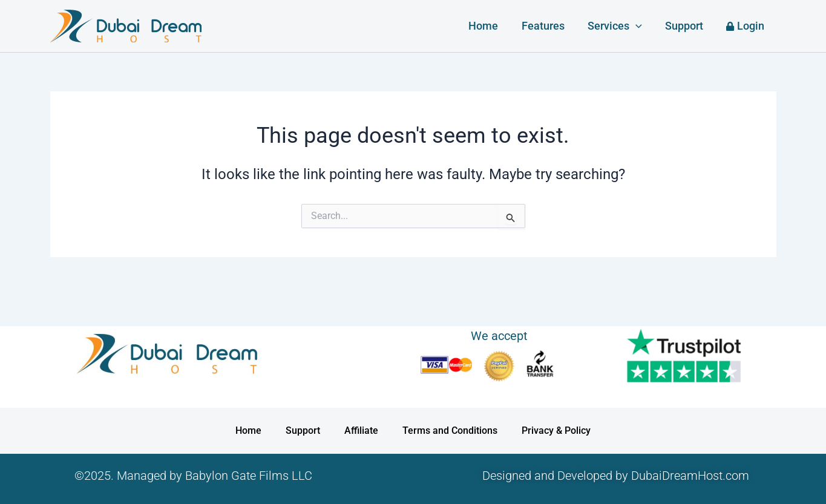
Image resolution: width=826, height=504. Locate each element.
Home (490, 26)
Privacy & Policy (556, 430)
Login (746, 26)
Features (548, 26)
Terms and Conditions (450, 430)
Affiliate (361, 430)
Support (687, 26)
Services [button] (618, 26)
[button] (639, 26)
